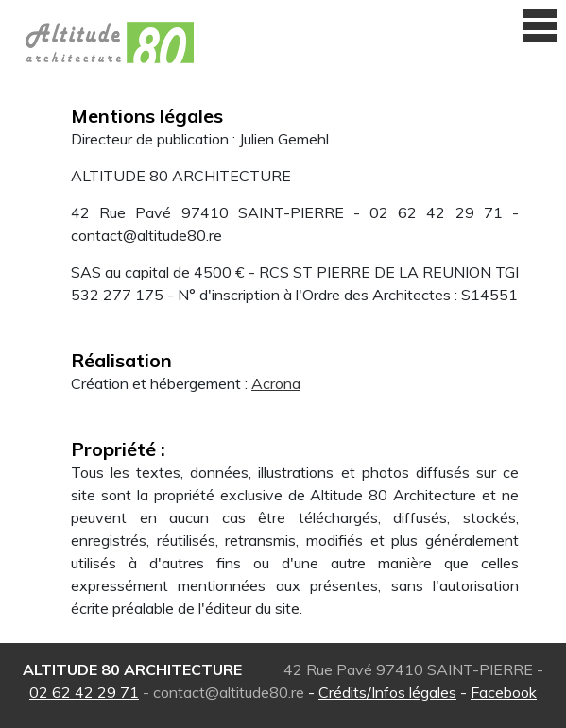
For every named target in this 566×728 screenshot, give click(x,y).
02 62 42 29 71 (84, 692)
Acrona (276, 383)
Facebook (504, 692)
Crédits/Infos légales (387, 692)
